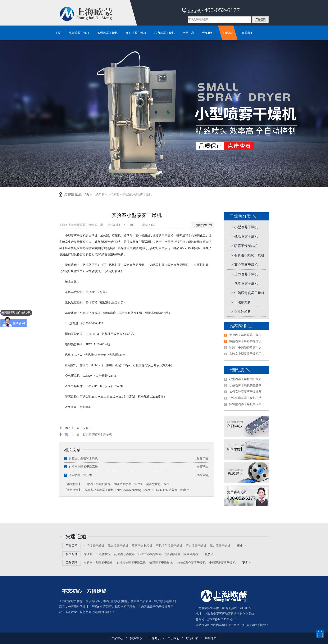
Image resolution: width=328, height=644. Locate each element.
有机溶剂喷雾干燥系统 (97, 434)
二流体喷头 (103, 554)
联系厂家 (192, 638)
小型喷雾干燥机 (245, 227)
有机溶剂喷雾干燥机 (248, 255)
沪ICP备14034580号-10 (222, 619)
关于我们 (173, 638)
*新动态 (237, 370)
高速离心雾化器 (124, 554)
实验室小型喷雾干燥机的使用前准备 (248, 354)
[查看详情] (202, 458)
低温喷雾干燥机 (245, 236)
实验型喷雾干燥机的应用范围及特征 (248, 404)
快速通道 (76, 536)
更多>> (242, 546)
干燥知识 (98, 194)
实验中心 (136, 638)
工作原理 (113, 194)
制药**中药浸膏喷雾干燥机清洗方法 (248, 348)
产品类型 (72, 546)
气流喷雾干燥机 (245, 284)
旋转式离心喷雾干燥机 (191, 563)
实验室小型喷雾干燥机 (83, 458)
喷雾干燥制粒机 (245, 246)
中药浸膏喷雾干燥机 (248, 293)
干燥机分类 (240, 216)
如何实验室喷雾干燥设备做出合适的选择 (248, 392)
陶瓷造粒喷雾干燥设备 (128, 484)
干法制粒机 (241, 302)
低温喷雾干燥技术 (80, 475)
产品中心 (117, 638)
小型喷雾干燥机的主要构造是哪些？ (248, 385)
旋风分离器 (191, 554)
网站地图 (211, 638)
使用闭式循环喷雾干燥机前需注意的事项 (248, 335)
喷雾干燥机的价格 (99, 484)
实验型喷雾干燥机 (158, 484)
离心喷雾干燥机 (245, 265)
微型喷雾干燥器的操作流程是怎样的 (248, 341)
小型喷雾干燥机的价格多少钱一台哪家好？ (248, 379)
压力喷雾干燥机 (245, 274)
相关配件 (72, 554)
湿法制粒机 (241, 312)
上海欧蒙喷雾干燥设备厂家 (86, 225)
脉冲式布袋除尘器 (150, 554)
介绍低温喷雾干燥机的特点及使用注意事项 (248, 398)
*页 (87, 194)
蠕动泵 (88, 554)
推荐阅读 (238, 326)
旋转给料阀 (173, 554)
